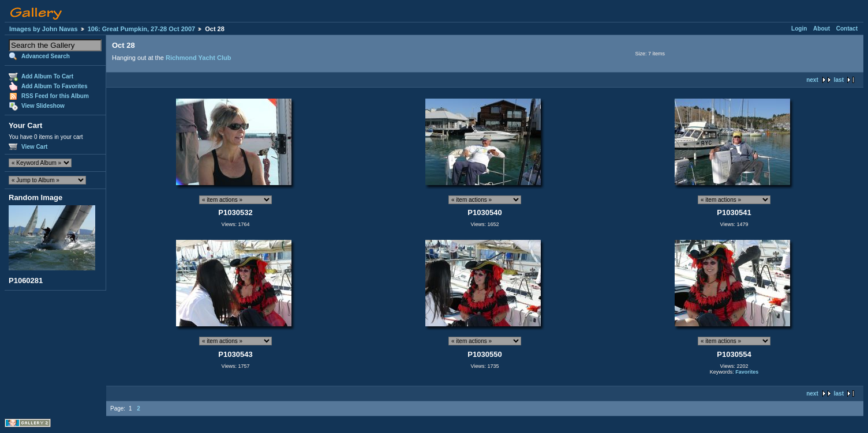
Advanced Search (46, 56)
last (839, 80)
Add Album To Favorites (54, 86)
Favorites (747, 372)
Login (799, 29)
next (812, 80)
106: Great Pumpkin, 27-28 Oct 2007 (141, 29)
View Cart (34, 147)
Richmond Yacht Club (198, 58)
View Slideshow (43, 106)
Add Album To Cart (47, 76)
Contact (847, 29)
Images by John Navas (44, 29)
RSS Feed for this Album (55, 96)
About (822, 29)
